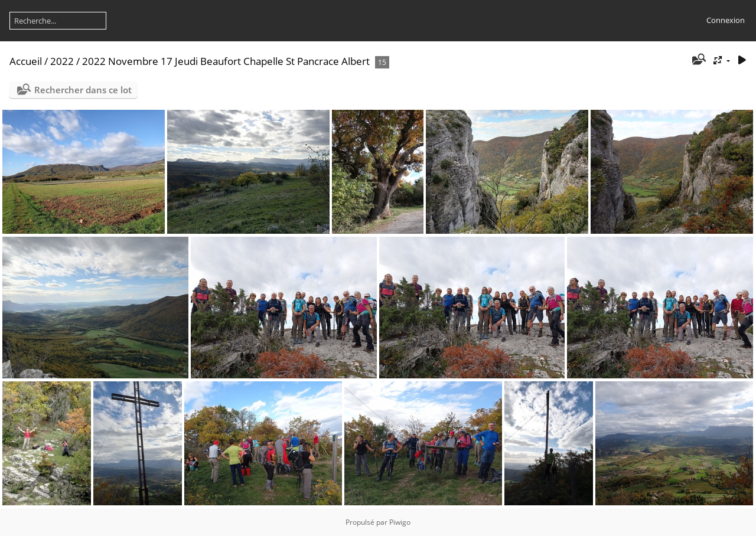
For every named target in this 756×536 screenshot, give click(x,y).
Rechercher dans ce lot (83, 90)
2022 (62, 61)
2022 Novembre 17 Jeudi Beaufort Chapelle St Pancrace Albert (226, 61)
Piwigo (400, 522)
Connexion (726, 20)
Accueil (26, 61)
